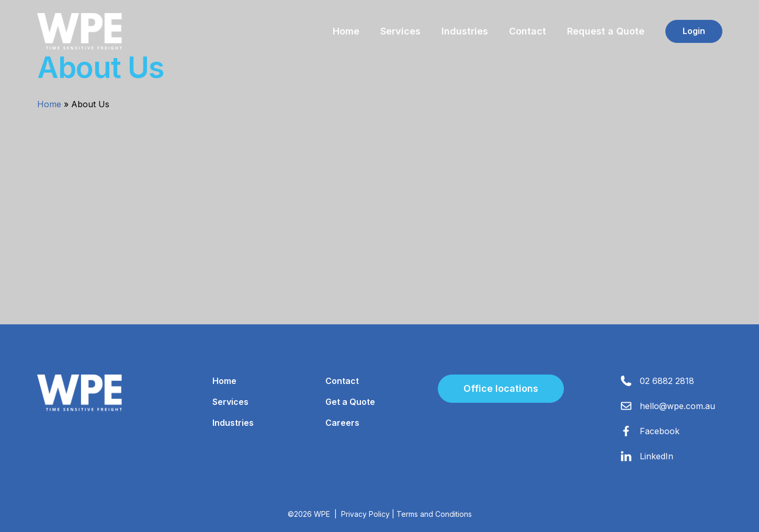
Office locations (501, 388)
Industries (465, 31)
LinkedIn (656, 456)
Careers (342, 423)
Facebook (660, 431)
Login (694, 31)
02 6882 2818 (667, 381)
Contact (528, 31)
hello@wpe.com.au (677, 406)
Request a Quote (606, 31)
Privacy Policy (365, 514)
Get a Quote (350, 402)
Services (400, 31)
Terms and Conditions (434, 514)
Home (346, 31)
